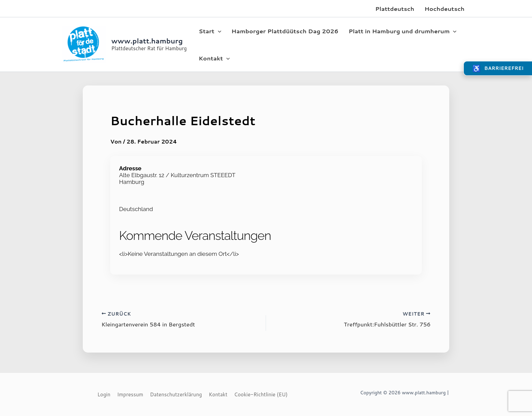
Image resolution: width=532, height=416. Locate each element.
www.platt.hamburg (147, 41)
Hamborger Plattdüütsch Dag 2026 (285, 31)
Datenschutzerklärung (176, 394)
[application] (218, 31)
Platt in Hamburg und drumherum (402, 31)
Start (210, 31)
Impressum (130, 394)
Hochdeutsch (444, 8)
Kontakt (214, 58)
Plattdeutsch (395, 8)
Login (104, 394)
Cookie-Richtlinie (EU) (261, 394)
